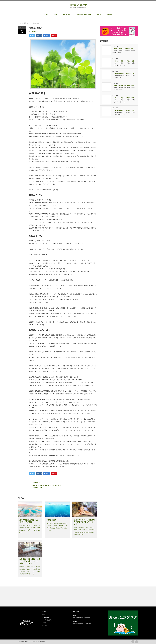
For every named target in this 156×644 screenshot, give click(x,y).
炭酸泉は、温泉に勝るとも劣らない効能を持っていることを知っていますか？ (30, 561)
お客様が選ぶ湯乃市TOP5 (84, 14)
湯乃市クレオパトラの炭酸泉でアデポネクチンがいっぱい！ (84, 522)
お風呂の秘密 (67, 14)
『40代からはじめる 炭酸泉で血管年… (123, 49)
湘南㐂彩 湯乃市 (78, 5)
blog (55, 14)
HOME (46, 14)
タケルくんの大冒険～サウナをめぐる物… (124, 61)
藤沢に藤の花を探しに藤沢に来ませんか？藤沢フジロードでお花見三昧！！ (47, 487)
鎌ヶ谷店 (109, 14)
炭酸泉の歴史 (36, 482)
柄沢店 (99, 14)
